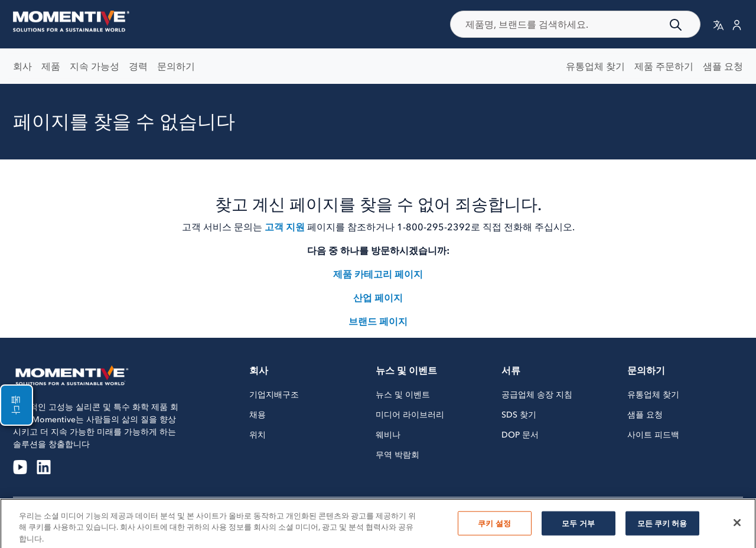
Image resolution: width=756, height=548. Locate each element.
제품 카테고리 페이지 (378, 274)
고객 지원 (285, 227)
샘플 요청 (723, 66)
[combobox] (576, 24)
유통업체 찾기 (595, 66)
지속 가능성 (94, 66)
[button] (718, 25)
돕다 (17, 405)
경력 (138, 66)
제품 (51, 66)
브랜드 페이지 (378, 321)
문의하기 (176, 66)
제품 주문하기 (664, 66)
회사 (22, 66)
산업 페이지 (378, 298)
